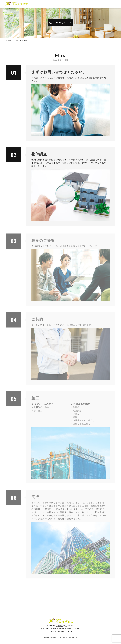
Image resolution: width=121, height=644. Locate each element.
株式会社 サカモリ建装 (58, 638)
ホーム (9, 40)
